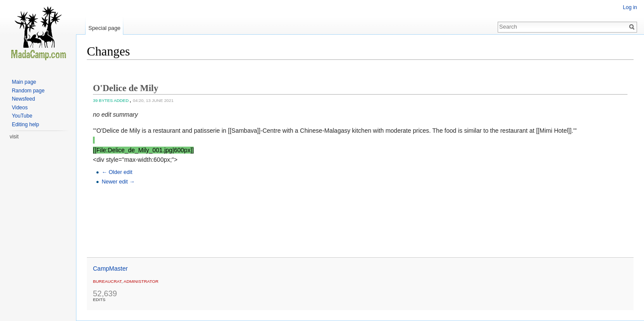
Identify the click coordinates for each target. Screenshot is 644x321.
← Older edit (117, 172)
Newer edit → (118, 182)
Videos (20, 108)
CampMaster (110, 269)
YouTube (22, 116)
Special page (104, 28)
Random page (28, 91)
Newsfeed (23, 99)
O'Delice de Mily (125, 88)
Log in (630, 7)
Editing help (25, 124)
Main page (24, 82)
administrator (141, 281)
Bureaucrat (107, 281)
